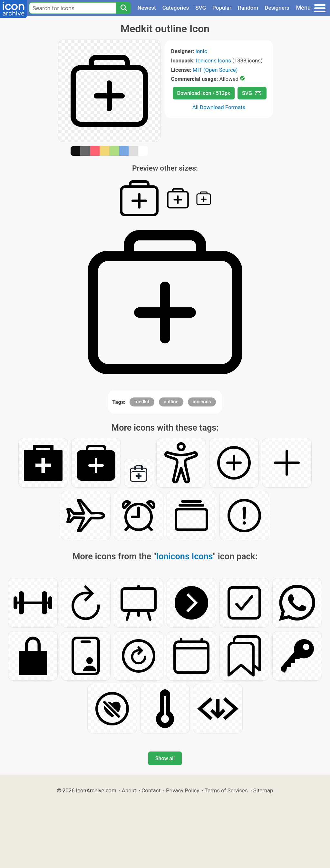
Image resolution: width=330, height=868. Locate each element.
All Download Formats (219, 107)
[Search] (123, 8)
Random (248, 8)
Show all (165, 758)
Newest (146, 8)
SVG (201, 8)
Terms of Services (226, 790)
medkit (142, 402)
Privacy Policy (183, 790)
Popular (222, 8)
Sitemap (263, 790)
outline (171, 402)
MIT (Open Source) (215, 70)
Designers (277, 8)
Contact (151, 790)
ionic (201, 51)
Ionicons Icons (214, 61)
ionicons (202, 402)
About (129, 790)
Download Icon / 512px (204, 93)
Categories (176, 8)
